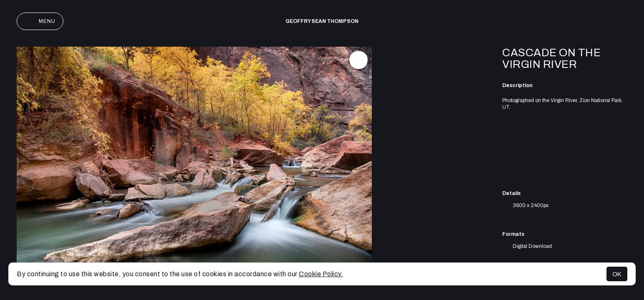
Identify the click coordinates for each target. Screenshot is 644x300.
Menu (40, 21)
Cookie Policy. (321, 274)
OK (617, 274)
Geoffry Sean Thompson (322, 21)
